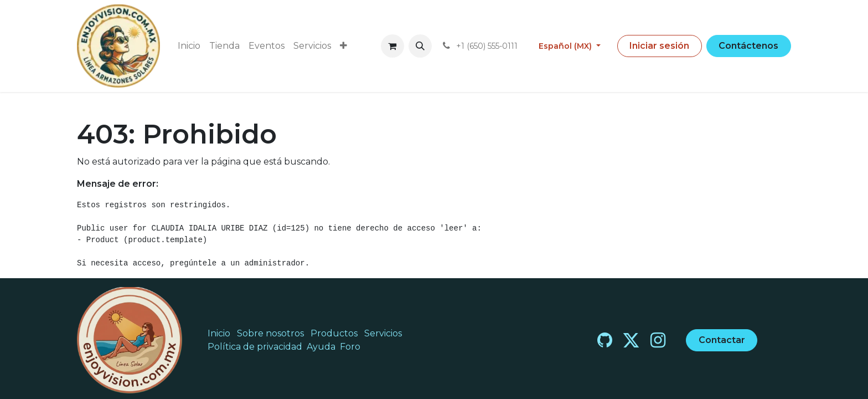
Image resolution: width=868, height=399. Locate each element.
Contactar (722, 340)
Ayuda (321, 347)
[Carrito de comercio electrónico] (392, 46)
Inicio (219, 333)
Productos (334, 333)
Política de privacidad (255, 347)
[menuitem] (189, 46)
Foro (350, 347)
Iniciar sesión (659, 46)
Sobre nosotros (270, 333)
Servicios (383, 333)
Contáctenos (748, 46)
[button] (420, 46)
